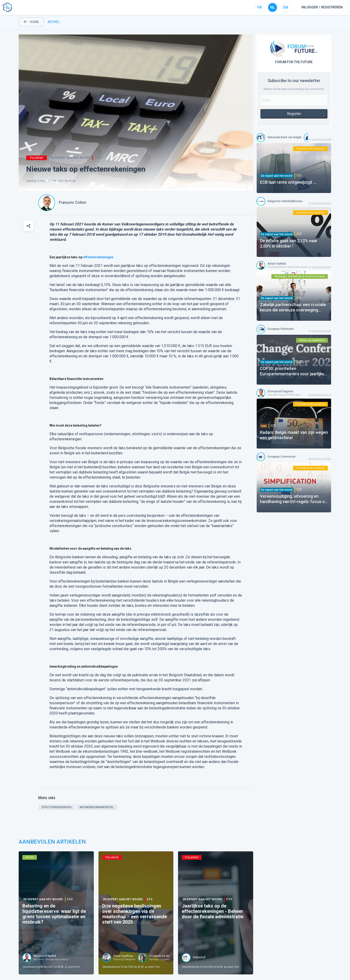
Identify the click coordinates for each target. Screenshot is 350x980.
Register (294, 114)
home (31, 22)
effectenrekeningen (98, 257)
